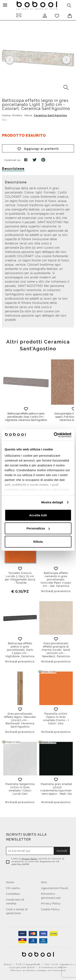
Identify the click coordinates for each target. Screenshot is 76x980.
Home (10, 882)
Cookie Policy (50, 909)
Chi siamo (13, 888)
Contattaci (13, 894)
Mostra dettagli (52, 502)
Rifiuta (38, 541)
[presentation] (10, 60)
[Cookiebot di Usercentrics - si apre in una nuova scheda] (54, 435)
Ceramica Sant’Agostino (50, 115)
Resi (44, 882)
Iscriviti (62, 851)
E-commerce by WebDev (53, 967)
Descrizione (13, 169)
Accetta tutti (38, 515)
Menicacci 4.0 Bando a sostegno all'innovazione (38, 970)
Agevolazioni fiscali (55, 888)
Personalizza (38, 528)
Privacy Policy (29, 859)
